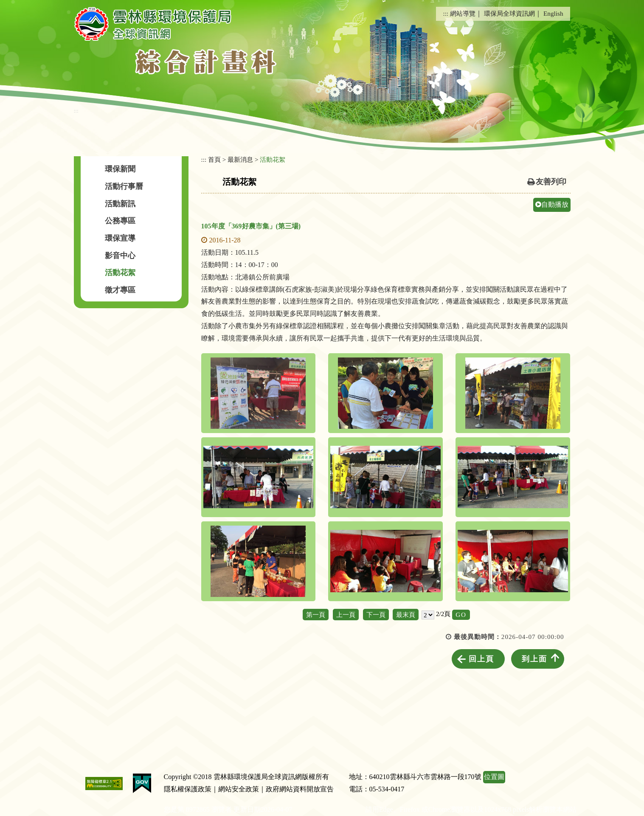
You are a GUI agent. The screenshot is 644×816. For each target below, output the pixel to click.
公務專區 (120, 221)
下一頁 (376, 615)
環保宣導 (120, 238)
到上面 (534, 659)
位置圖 (494, 777)
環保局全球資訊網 (509, 13)
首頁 (214, 159)
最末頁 (406, 615)
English (553, 13)
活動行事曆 (124, 186)
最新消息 (240, 159)
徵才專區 (120, 290)
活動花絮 (120, 273)
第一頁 (316, 615)
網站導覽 (463, 13)
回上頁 (481, 659)
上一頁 (346, 615)
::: (446, 13)
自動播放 (552, 204)
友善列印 (551, 182)
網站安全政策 (239, 789)
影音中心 (120, 256)
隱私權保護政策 (188, 789)
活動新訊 (120, 204)
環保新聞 (120, 169)
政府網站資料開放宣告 (300, 789)
